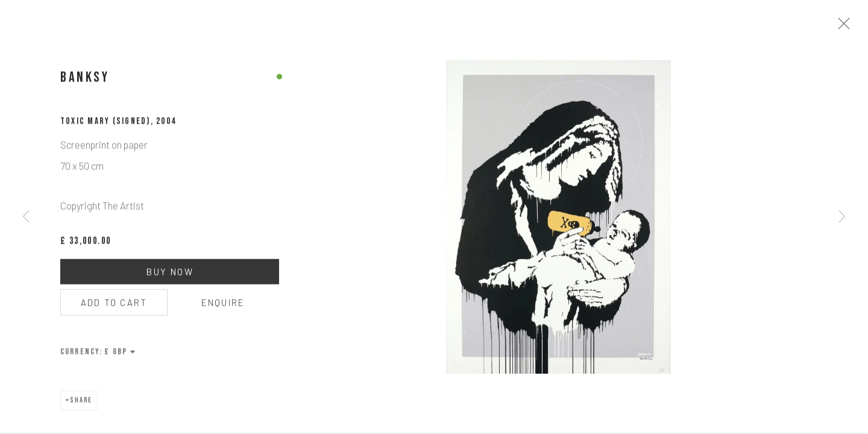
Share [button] (81, 404)
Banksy (85, 81)
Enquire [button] (223, 306)
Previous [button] (26, 217)
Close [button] (844, 27)
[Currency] (121, 355)
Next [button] (842, 217)
